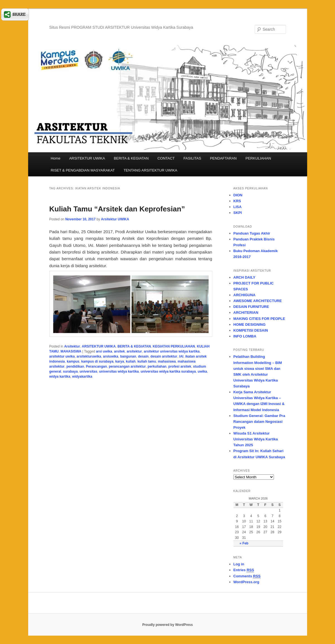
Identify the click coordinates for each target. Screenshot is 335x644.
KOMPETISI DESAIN (251, 330)
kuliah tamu (147, 361)
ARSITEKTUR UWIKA (87, 158)
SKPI (238, 213)
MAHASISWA (71, 351)
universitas (88, 372)
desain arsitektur (164, 356)
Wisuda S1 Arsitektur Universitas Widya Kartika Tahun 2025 (256, 439)
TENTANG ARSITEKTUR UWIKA (150, 170)
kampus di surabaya (97, 361)
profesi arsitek (180, 366)
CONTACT (166, 158)
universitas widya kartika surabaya (168, 372)
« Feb (244, 543)
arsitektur (134, 351)
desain (143, 356)
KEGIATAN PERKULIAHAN (174, 346)
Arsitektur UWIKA (115, 219)
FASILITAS (192, 158)
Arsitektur (72, 346)
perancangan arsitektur (127, 366)
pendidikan (75, 366)
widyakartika (82, 377)
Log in (239, 564)
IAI (181, 356)
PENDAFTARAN (223, 158)
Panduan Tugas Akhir (252, 233)
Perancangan (96, 366)
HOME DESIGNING (250, 325)
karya (120, 361)
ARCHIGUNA (244, 295)
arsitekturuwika (89, 356)
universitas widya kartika (119, 372)
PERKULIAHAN (258, 158)
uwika (202, 372)
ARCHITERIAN (246, 313)
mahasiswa (167, 361)
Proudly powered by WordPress (167, 625)
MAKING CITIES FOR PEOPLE (259, 319)
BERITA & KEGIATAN (131, 158)
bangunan (128, 356)
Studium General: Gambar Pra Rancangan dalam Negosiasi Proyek (259, 422)
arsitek (120, 351)
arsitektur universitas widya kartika (172, 351)
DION (238, 195)
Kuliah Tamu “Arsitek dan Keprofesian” (117, 209)
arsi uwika (104, 351)
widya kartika (60, 377)
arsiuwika (111, 356)
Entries (244, 570)
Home (56, 158)
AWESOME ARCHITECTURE (258, 301)
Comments (247, 576)
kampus (73, 361)
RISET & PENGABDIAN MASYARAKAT (83, 170)
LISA (238, 207)
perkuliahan (157, 366)
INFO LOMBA (245, 336)
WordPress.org (246, 582)
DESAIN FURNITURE (251, 307)
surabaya (70, 372)
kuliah (131, 361)
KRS (237, 201)
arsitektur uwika (62, 356)
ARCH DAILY (244, 277)
